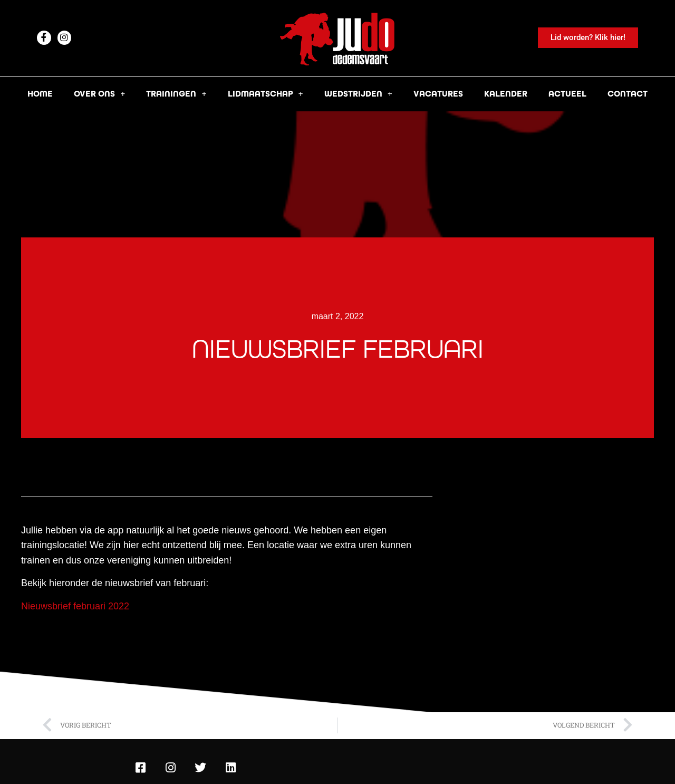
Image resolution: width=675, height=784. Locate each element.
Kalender (506, 94)
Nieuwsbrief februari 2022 (75, 606)
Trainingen (176, 94)
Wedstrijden (358, 94)
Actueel (567, 94)
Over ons (99, 94)
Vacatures (438, 94)
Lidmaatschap (266, 94)
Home (40, 94)
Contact (628, 94)
